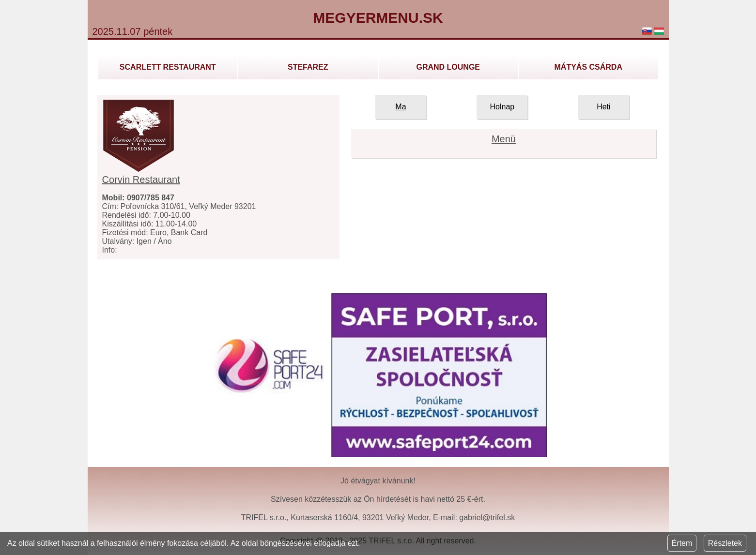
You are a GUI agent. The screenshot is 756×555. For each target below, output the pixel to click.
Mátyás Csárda (588, 67)
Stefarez (308, 67)
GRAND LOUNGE (448, 67)
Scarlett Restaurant (168, 67)
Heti (603, 107)
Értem (682, 543)
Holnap (502, 107)
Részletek (725, 543)
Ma (401, 107)
